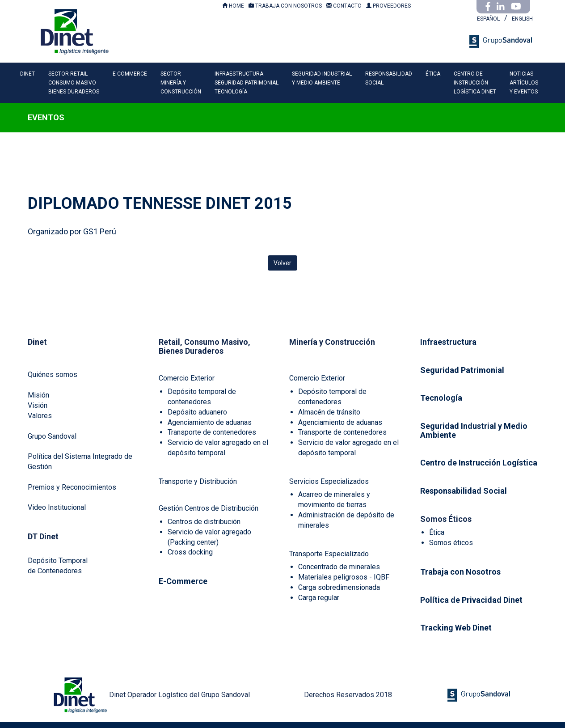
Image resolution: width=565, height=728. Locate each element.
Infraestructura (448, 342)
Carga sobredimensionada (339, 587)
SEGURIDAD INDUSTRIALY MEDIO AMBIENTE (322, 78)
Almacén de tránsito (329, 412)
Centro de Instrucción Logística (479, 463)
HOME (233, 6)
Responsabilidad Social (464, 491)
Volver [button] (282, 263)
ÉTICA (433, 74)
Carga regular (319, 598)
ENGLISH (522, 19)
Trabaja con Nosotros (460, 572)
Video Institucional (57, 507)
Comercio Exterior (187, 378)
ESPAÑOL (488, 19)
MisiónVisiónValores (40, 405)
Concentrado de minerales (339, 567)
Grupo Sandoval (52, 436)
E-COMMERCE (130, 74)
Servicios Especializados (329, 481)
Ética (437, 532)
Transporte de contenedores (212, 432)
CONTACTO (344, 6)
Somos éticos (451, 543)
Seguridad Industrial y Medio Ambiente (474, 430)
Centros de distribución (204, 522)
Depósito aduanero (197, 412)
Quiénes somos (53, 375)
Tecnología (441, 398)
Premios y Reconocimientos (72, 487)
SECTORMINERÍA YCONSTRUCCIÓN (181, 83)
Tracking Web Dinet (456, 628)
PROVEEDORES (388, 6)
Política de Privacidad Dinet (471, 600)
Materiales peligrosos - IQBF (344, 577)
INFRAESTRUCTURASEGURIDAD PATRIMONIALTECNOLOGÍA (247, 83)
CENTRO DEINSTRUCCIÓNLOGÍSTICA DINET (475, 83)
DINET (27, 74)
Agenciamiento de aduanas (210, 422)
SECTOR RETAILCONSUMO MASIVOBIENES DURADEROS (74, 83)
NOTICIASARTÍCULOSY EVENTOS (524, 83)
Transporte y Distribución (198, 481)
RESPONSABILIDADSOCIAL (389, 78)
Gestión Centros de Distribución (209, 508)
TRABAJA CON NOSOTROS (285, 6)
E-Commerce (183, 581)
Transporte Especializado (329, 554)
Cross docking (190, 552)
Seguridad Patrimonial (462, 370)
